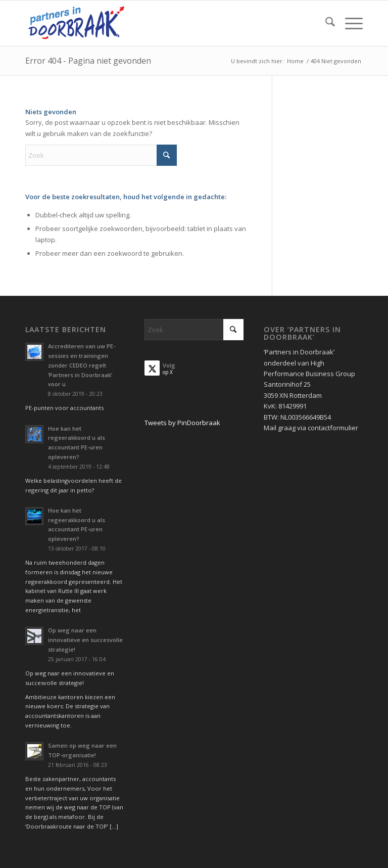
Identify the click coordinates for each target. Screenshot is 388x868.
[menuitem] (325, 23)
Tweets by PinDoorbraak (182, 423)
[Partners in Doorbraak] (76, 23)
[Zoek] (325, 23)
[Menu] (349, 23)
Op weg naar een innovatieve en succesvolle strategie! (85, 640)
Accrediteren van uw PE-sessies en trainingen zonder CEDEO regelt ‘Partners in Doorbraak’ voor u (82, 365)
